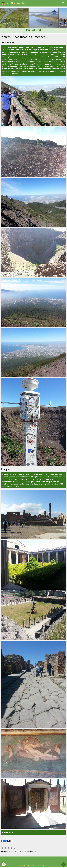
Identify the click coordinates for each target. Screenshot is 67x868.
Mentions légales (26, 865)
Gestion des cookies (40, 865)
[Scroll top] (64, 864)
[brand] (13, 3)
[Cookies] (4, 864)
